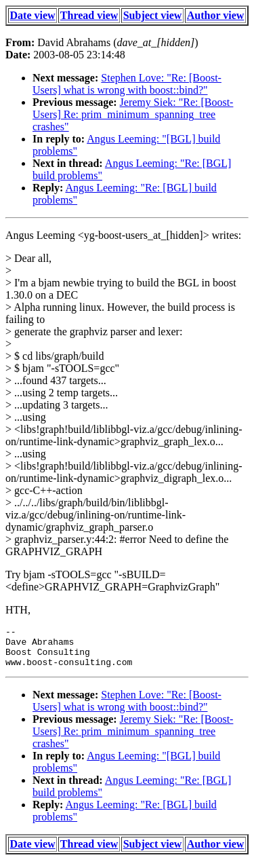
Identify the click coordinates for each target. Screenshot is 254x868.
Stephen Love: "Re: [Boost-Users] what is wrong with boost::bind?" (127, 84)
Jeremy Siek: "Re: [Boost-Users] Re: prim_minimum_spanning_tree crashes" (133, 114)
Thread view (89, 15)
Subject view (153, 15)
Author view (216, 15)
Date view (33, 15)
